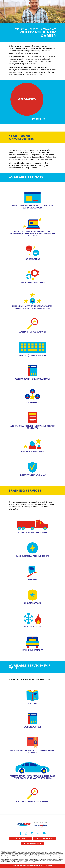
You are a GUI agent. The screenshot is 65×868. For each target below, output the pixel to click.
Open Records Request (33, 843)
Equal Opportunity (45, 838)
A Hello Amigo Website (46, 866)
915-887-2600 (20, 838)
